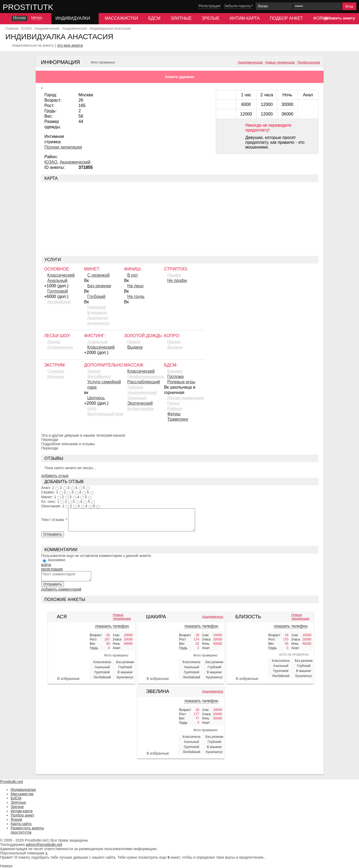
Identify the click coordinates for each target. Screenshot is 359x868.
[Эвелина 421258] (158, 726)
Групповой (58, 291)
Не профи (177, 280)
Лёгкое (54, 342)
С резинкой (99, 275)
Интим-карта (245, 18)
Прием (134, 342)
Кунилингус (99, 323)
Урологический (142, 393)
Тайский (135, 387)
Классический (61, 275)
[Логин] (274, 6)
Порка (174, 403)
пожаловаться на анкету (33, 45)
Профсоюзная (309, 62)
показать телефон (112, 626)
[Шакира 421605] (158, 652)
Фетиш (174, 414)
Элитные (181, 18)
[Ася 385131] (68, 652)
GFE (92, 409)
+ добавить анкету (338, 18)
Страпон (56, 371)
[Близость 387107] (247, 649)
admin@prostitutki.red (44, 845)
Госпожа (176, 377)
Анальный (57, 280)
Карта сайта (21, 824)
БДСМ (154, 18)
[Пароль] (317, 6)
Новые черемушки (280, 62)
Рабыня (175, 409)
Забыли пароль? (239, 6)
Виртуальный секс (106, 414)
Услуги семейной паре (104, 385)
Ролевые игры (181, 382)
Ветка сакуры (141, 409)
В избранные (68, 679)
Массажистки (121, 18)
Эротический (140, 403)
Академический (75, 162)
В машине (97, 312)
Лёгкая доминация (186, 398)
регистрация (52, 569)
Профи (174, 275)
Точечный (137, 398)
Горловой (97, 307)
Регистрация (209, 6)
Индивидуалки (23, 790)
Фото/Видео (99, 377)
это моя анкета (70, 45)
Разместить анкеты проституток (27, 830)
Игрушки (56, 377)
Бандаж (175, 371)
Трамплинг (178, 419)
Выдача (135, 347)
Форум (16, 819)
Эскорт (94, 371)
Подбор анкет (286, 18)
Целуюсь (96, 398)
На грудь (136, 296)
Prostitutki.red (39, 7)
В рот (133, 275)
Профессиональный (146, 377)
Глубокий (96, 296)
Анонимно (57, 560)
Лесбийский (59, 302)
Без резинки (99, 286)
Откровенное (60, 347)
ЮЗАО (51, 162)
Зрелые (211, 18)
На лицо (136, 286)
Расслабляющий (144, 382)
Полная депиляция (63, 147)
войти (46, 565)
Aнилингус (98, 318)
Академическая (251, 62)
